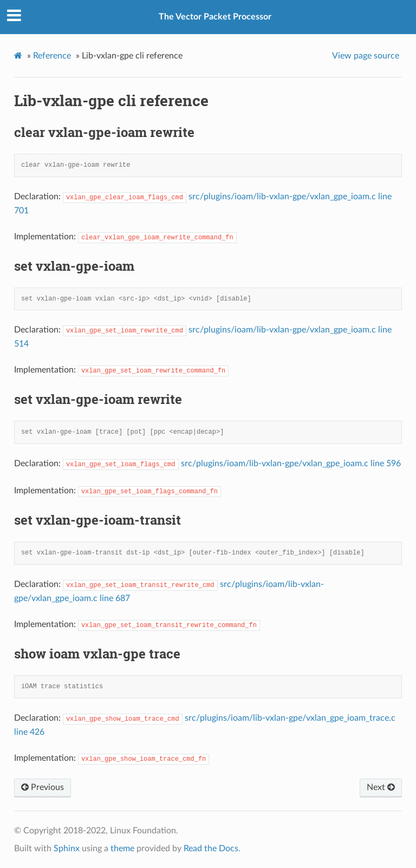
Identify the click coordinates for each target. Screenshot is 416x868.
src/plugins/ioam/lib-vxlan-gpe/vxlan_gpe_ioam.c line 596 (291, 464)
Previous (43, 787)
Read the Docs (211, 849)
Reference (52, 56)
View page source (366, 56)
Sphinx (67, 849)
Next (381, 787)
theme (122, 849)
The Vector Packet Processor (215, 17)
